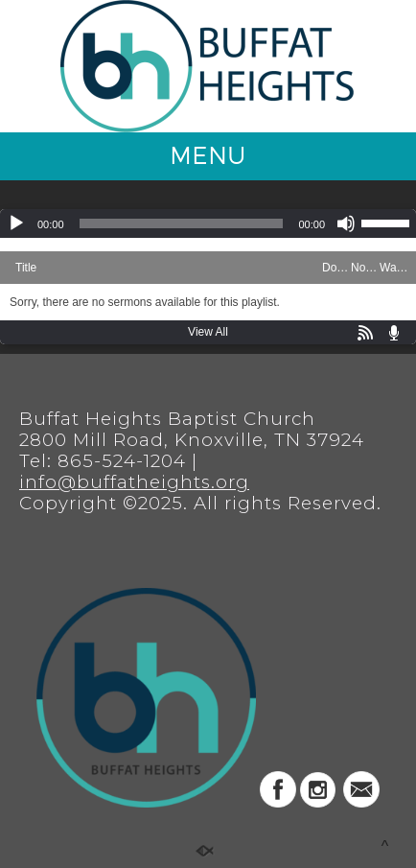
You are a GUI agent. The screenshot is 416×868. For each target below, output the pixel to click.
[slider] (182, 223)
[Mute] (346, 223)
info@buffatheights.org (134, 482)
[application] (208, 223)
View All (208, 332)
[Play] (16, 223)
